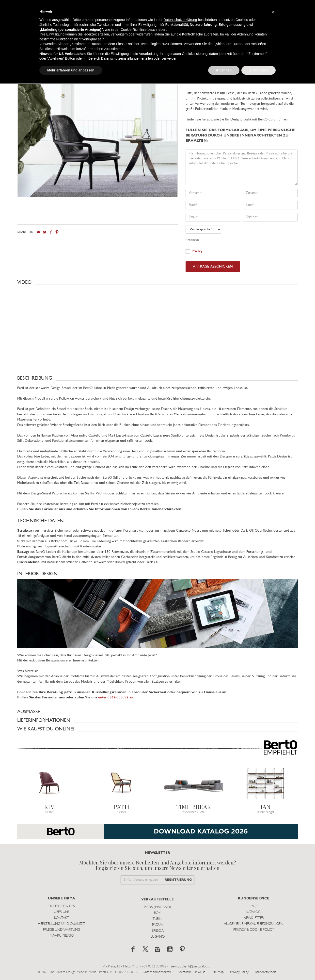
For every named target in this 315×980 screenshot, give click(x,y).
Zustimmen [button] (259, 70)
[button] (157, 282)
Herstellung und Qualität (62, 924)
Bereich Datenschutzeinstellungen (114, 58)
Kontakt (62, 918)
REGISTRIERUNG (178, 880)
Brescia (158, 931)
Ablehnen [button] (224, 70)
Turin (157, 919)
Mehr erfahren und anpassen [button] (71, 70)
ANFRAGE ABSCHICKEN (213, 267)
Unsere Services (62, 906)
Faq (253, 906)
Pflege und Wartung (62, 930)
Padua (157, 925)
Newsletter (254, 918)
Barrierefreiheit (265, 972)
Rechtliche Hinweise (191, 972)
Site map (218, 972)
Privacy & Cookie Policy (254, 930)
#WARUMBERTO (62, 936)
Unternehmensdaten (157, 972)
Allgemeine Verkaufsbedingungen (254, 924)
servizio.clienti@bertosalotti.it (191, 967)
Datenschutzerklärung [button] (180, 20)
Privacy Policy (239, 972)
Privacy (197, 251)
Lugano (157, 937)
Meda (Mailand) (157, 907)
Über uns (62, 912)
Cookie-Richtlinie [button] (134, 30)
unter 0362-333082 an (116, 698)
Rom (158, 913)
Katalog (253, 912)
